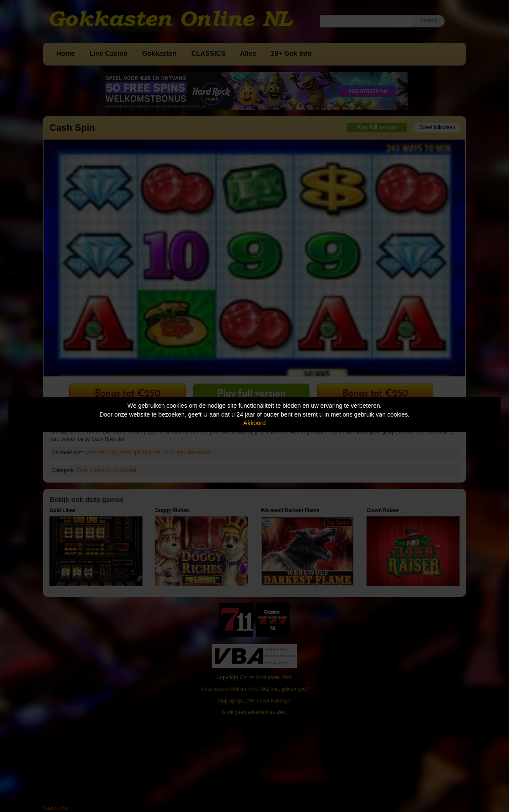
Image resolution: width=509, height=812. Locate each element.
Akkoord (255, 423)
